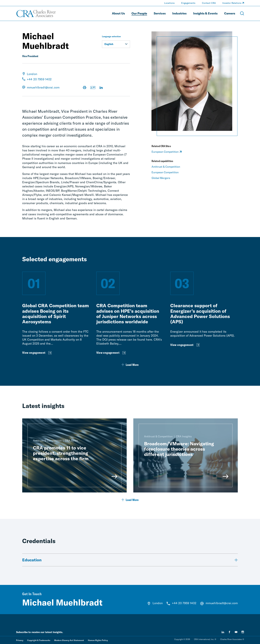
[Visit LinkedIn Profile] (101, 88)
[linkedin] (223, 632)
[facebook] (229, 632)
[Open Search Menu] (242, 13)
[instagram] (243, 632)
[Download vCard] (93, 88)
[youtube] (236, 632)
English (116, 44)
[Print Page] (85, 88)
